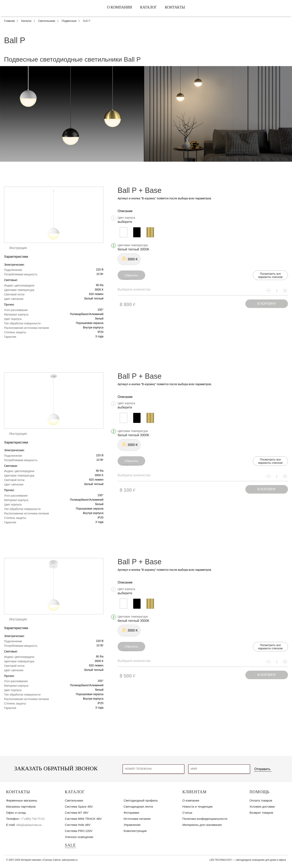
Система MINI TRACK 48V (83, 819)
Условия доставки (262, 807)
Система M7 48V (77, 813)
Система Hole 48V (78, 825)
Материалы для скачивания (202, 825)
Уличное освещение (79, 837)
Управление (132, 825)
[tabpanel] (146, 114)
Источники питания (137, 819)
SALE (70, 845)
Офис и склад (16, 813)
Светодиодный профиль (141, 800)
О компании (120, 7)
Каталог (148, 7)
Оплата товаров (261, 800)
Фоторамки (131, 813)
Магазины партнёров (21, 807)
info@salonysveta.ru (29, 825)
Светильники (74, 800)
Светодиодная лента (138, 807)
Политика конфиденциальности (205, 819)
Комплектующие (135, 831)
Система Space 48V (79, 807)
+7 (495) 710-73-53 (32, 819)
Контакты (175, 7)
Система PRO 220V (79, 831)
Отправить (262, 769)
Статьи (187, 813)
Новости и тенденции (197, 807)
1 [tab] (146, 165)
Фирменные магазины (22, 800)
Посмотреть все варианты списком (271, 275)
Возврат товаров (261, 813)
